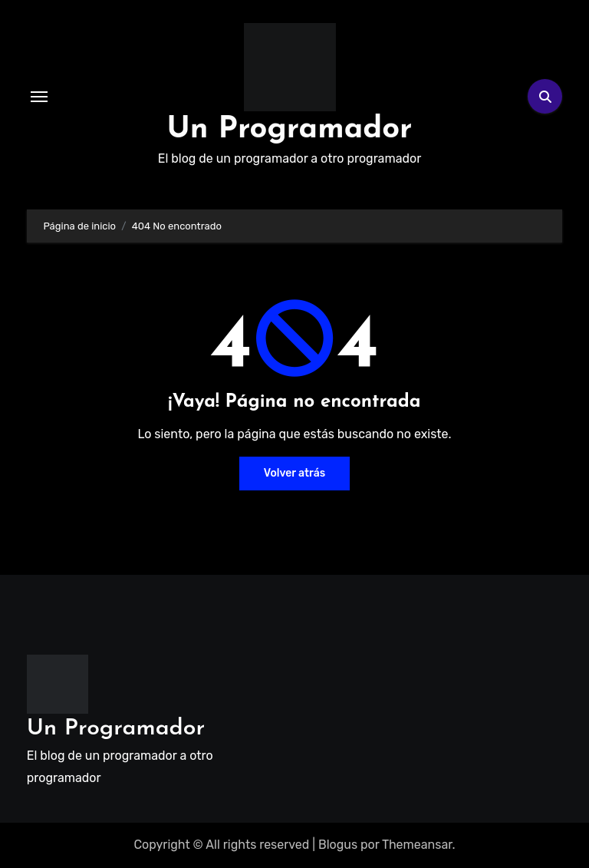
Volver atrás (294, 473)
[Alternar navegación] (39, 97)
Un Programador (290, 130)
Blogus (338, 845)
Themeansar (417, 845)
